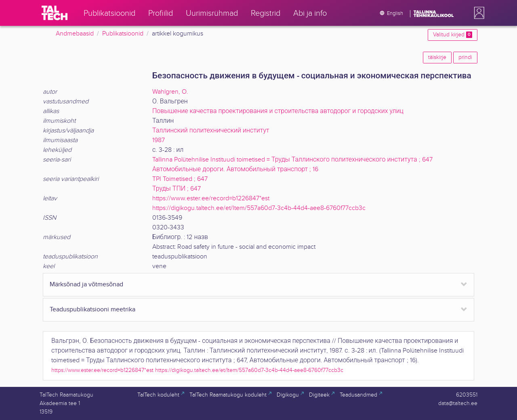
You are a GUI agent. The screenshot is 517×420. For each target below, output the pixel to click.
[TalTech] (55, 13)
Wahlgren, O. (170, 92)
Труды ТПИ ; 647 (177, 189)
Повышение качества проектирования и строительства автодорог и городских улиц (278, 111)
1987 (159, 140)
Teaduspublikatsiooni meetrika (92, 310)
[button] (477, 13)
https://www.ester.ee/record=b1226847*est (211, 198)
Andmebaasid (75, 34)
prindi (465, 57)
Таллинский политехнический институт (211, 131)
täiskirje (437, 57)
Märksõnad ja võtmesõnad (86, 285)
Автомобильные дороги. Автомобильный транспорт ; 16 (235, 169)
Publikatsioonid (123, 34)
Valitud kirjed (453, 35)
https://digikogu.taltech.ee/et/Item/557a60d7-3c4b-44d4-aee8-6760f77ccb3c (259, 208)
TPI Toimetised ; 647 (180, 179)
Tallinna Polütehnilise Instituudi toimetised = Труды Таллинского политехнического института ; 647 (292, 160)
